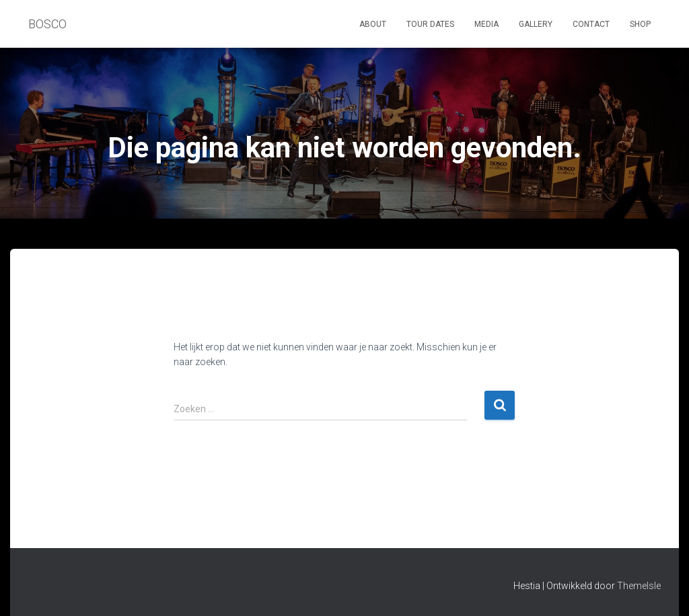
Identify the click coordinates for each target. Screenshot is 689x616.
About (373, 24)
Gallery (536, 24)
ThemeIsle (639, 586)
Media (486, 24)
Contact (591, 24)
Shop (640, 24)
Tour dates (430, 24)
